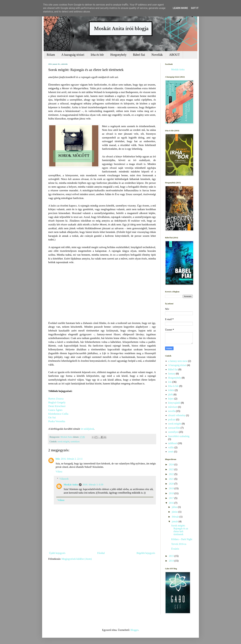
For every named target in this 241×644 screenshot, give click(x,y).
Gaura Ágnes (55, 410)
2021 (172, 479)
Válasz (59, 472)
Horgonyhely (118, 55)
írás (170, 382)
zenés (171, 452)
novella (172, 411)
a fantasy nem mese (178, 361)
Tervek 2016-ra (179, 544)
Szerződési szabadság (179, 436)
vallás (171, 447)
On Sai (52, 417)
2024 (172, 464)
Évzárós (175, 549)
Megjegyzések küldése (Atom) (77, 559)
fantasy (172, 374)
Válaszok (64, 479)
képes (171, 399)
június (175, 512)
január (175, 521)
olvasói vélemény (177, 415)
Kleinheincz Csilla (58, 414)
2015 (172, 556)
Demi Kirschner (57, 406)
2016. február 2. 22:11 (72, 459)
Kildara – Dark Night (182, 539)
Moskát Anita (71, 485)
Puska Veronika (57, 421)
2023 (172, 469)
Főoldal (101, 553)
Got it (195, 8)
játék (171, 394)
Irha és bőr (97, 55)
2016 (172, 503)
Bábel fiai (139, 55)
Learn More (180, 8)
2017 (172, 498)
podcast (172, 419)
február (176, 517)
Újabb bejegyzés (57, 553)
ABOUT (175, 55)
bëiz (58, 459)
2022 (172, 474)
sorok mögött (63, 442)
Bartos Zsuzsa (56, 399)
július (175, 507)
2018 (172, 493)
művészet (173, 407)
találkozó (173, 443)
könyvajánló (174, 403)
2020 (172, 484)
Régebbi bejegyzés (146, 553)
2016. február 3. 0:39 (93, 485)
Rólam (51, 55)
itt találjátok (87, 429)
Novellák (157, 55)
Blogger (134, 630)
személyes (75, 442)
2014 (172, 561)
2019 (172, 488)
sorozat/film (174, 428)
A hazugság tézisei (73, 55)
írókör (171, 390)
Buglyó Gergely (57, 402)
